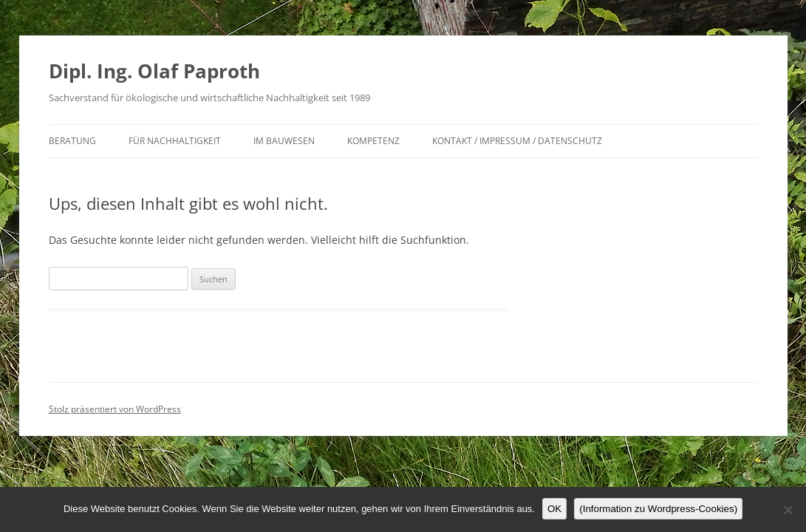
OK (554, 509)
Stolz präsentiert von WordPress (115, 409)
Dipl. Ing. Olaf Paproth (154, 71)
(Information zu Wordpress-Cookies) (658, 509)
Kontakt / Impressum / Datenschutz (517, 141)
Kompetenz (373, 141)
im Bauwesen (284, 141)
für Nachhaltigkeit (175, 141)
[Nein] (788, 510)
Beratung (72, 141)
